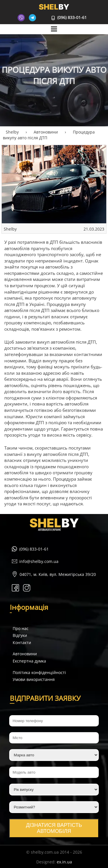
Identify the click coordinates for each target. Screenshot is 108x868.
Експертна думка (29, 661)
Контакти (22, 643)
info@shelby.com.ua (39, 561)
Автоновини (25, 654)
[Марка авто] (54, 755)
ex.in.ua (64, 862)
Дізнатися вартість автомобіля (54, 828)
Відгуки (20, 635)
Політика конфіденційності (39, 672)
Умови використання (34, 679)
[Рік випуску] (54, 790)
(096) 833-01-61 (69, 17)
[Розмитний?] (54, 807)
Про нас (21, 628)
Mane (54, 34)
